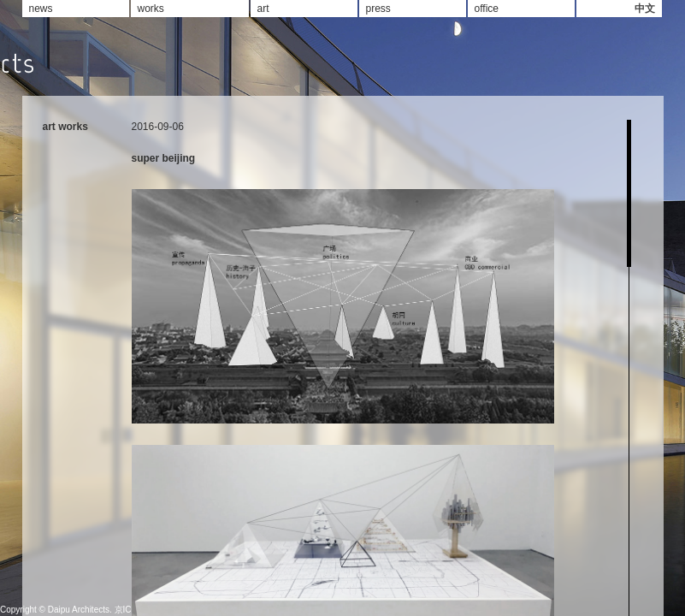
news (41, 9)
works (151, 9)
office (487, 9)
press (378, 9)
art (263, 9)
